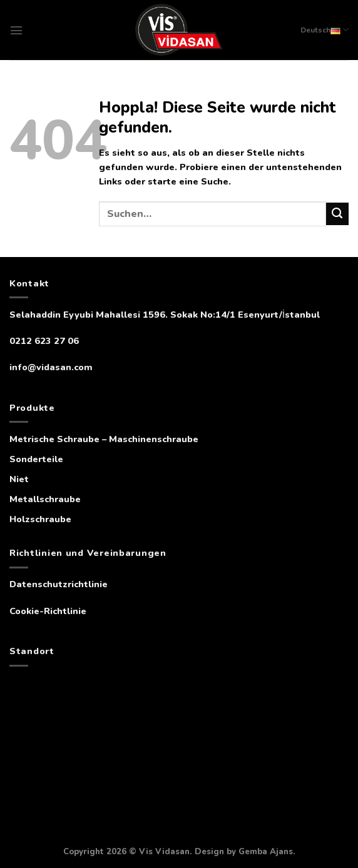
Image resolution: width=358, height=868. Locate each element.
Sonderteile (36, 459)
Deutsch (325, 30)
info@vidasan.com (51, 367)
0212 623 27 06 (44, 341)
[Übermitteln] (337, 214)
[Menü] (16, 30)
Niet (19, 479)
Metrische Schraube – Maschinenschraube (104, 439)
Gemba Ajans (266, 852)
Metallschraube (45, 499)
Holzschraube (40, 519)
